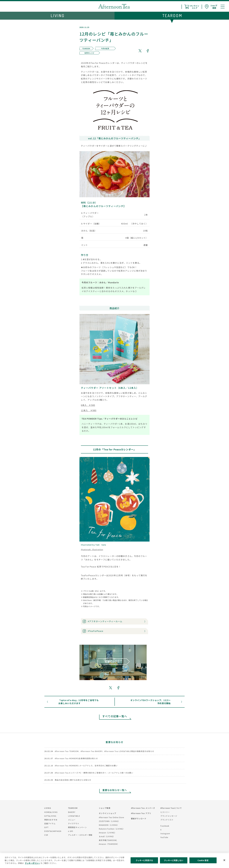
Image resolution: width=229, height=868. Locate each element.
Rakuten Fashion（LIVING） (112, 829)
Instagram (165, 833)
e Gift (71, 831)
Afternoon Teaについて (171, 808)
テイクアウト (74, 823)
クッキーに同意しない (174, 860)
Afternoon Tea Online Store (112, 817)
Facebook (165, 826)
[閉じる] (224, 860)
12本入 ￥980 (89, 410)
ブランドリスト (167, 820)
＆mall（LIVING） (107, 836)
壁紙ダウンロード (139, 818)
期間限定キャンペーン (77, 827)
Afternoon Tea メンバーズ (143, 808)
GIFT (46, 827)
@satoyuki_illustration (92, 549)
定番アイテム (50, 823)
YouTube (164, 837)
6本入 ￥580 (88, 405)
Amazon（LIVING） (108, 833)
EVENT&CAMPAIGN (53, 831)
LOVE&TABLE (74, 816)
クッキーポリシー (32, 863)
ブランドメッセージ (169, 816)
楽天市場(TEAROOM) (108, 840)
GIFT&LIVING (50, 816)
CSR (46, 835)
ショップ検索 (105, 808)
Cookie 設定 (203, 860)
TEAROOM (73, 808)
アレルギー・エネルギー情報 (80, 835)
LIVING (48, 808)
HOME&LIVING (51, 812)
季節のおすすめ (51, 820)
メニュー (72, 820)
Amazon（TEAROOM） (109, 844)
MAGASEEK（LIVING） (109, 825)
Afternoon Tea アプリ (141, 813)
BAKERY (72, 812)
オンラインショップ (107, 813)
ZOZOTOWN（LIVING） (109, 821)
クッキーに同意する (144, 860)
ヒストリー (165, 812)
